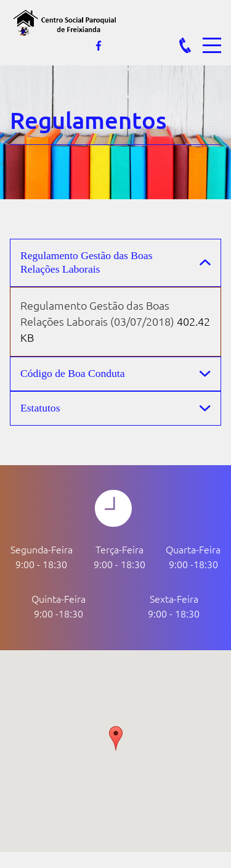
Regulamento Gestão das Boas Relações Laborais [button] (87, 262)
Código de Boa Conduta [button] (73, 373)
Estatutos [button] (40, 408)
